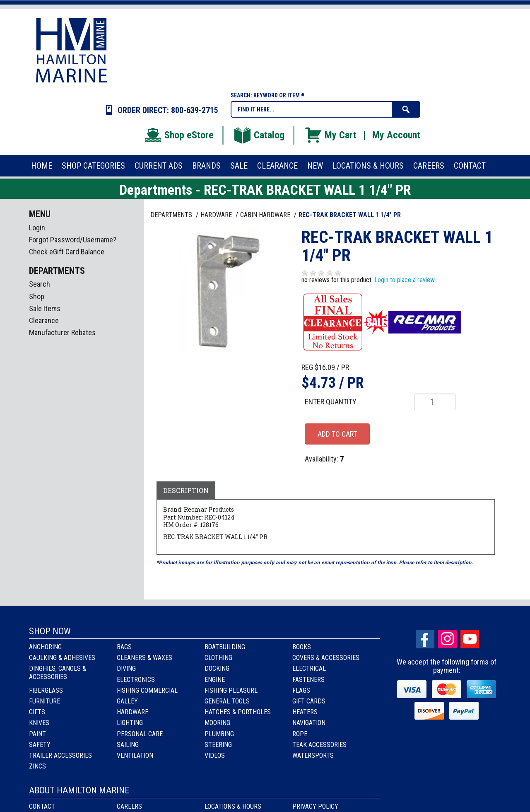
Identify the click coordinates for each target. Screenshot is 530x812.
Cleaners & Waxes (145, 658)
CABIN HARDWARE (266, 215)
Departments (172, 215)
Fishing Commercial (147, 690)
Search (40, 284)
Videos (215, 755)
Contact (42, 806)
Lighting (130, 723)
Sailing (128, 745)
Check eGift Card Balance (67, 252)
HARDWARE (217, 215)
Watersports (313, 755)
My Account (396, 135)
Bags (124, 647)
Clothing (218, 658)
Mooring (217, 723)
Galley (127, 701)
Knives (39, 723)
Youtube (470, 639)
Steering (218, 745)
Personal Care (140, 734)
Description (186, 490)
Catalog (259, 135)
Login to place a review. (405, 280)
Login (37, 228)
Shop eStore (179, 135)
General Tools (227, 701)
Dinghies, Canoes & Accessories (58, 672)
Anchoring (45, 647)
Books (302, 647)
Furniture (45, 701)
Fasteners (308, 680)
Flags (301, 690)
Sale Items (45, 308)
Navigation (309, 723)
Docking (217, 668)
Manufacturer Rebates (62, 332)
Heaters (305, 712)
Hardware (132, 712)
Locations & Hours (233, 806)
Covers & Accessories (326, 658)
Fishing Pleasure (231, 690)
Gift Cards (309, 701)
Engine (215, 680)
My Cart (330, 135)
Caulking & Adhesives (62, 658)
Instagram (447, 639)
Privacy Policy (315, 806)
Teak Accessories (319, 745)
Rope (300, 734)
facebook (425, 639)
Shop (37, 296)
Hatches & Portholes (238, 712)
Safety (40, 745)
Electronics (136, 680)
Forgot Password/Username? (73, 240)
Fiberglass (46, 690)
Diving (126, 668)
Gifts (37, 712)
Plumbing (219, 734)
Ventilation (135, 755)
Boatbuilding (225, 647)
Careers (129, 806)
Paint (37, 734)
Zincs (37, 766)
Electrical (309, 668)
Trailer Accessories (60, 755)
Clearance (44, 320)
